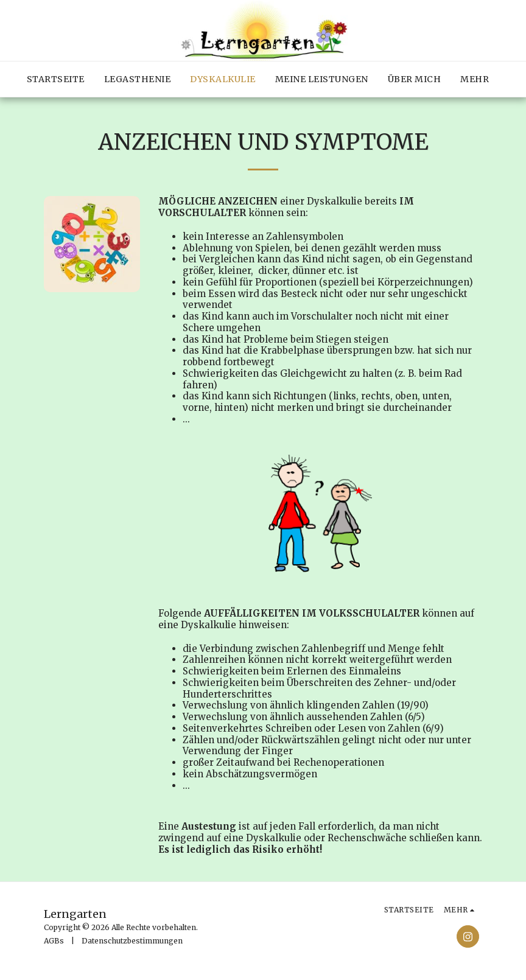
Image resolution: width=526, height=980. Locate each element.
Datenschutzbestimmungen (132, 941)
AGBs (54, 941)
